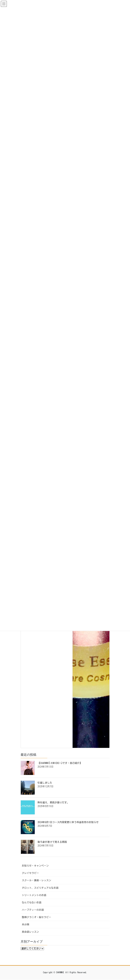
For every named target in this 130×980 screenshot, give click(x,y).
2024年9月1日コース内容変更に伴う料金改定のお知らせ (68, 822)
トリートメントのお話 (34, 895)
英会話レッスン (30, 932)
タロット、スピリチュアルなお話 (40, 888)
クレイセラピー (30, 873)
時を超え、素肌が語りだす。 (53, 803)
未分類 (25, 924)
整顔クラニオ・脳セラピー (36, 917)
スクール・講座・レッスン (36, 880)
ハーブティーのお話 (33, 910)
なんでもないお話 (32, 903)
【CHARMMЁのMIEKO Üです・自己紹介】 (60, 763)
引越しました (45, 783)
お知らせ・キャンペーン (35, 866)
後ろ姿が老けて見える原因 (52, 842)
